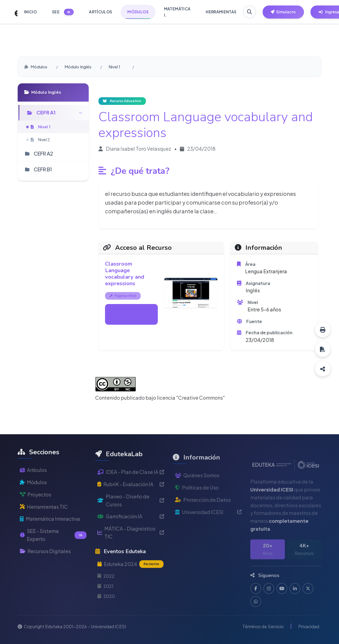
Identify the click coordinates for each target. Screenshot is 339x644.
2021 (105, 607)
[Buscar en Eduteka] (249, 12)
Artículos (33, 485)
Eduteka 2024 (130, 586)
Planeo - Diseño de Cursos (131, 522)
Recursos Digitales (45, 566)
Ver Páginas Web (131, 314)
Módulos (36, 67)
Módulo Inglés (78, 67)
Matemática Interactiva (50, 534)
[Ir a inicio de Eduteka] (13, 12)
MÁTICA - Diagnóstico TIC (131, 554)
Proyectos (36, 510)
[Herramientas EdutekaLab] (283, 12)
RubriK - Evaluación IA (131, 506)
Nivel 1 (114, 67)
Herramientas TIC (44, 522)
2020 (106, 618)
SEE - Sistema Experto (53, 550)
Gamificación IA (131, 538)
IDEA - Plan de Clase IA (131, 493)
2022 (106, 597)
